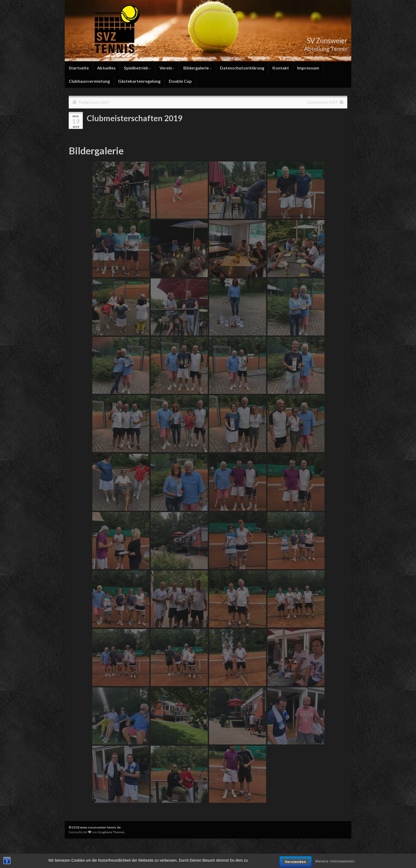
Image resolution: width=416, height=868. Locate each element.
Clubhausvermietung (89, 81)
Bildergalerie (198, 68)
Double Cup (180, 81)
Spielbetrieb (138, 68)
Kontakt (281, 68)
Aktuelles (106, 68)
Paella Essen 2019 (94, 102)
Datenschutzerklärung (242, 68)
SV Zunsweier (324, 40)
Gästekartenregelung (139, 81)
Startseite (79, 68)
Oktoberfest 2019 (322, 102)
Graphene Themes (111, 832)
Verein (167, 68)
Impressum (308, 68)
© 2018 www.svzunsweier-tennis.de (95, 827)
